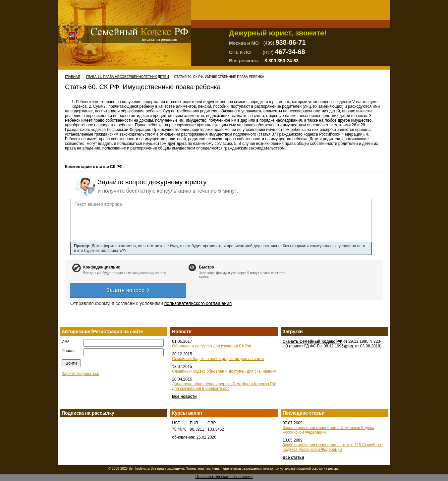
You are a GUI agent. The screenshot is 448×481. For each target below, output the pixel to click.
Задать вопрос (128, 290)
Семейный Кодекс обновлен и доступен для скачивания (224, 371)
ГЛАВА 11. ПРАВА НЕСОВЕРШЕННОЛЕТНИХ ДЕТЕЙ (127, 77)
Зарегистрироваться (80, 374)
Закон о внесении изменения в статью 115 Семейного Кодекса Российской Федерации (333, 447)
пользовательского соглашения (198, 303)
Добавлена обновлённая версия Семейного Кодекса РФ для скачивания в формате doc (224, 386)
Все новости (184, 396)
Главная (73, 77)
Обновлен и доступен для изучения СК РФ (211, 346)
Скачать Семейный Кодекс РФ (312, 341)
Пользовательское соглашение (224, 477)
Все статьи (293, 457)
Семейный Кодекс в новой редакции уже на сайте (218, 359)
